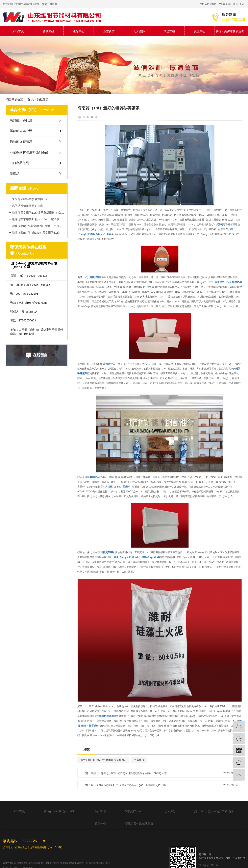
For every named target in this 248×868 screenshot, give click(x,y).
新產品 (15, 174)
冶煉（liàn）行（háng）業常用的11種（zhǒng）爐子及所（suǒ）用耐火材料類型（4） (38, 233)
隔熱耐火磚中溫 (21, 131)
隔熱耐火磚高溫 (21, 142)
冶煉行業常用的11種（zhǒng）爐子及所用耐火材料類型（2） (38, 219)
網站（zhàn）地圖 (221, 4)
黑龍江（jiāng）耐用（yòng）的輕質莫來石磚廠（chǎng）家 (129, 773)
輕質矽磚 (139, 760)
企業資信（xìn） (135, 811)
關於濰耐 (48, 31)
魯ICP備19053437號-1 (98, 863)
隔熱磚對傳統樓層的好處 (27, 206)
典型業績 (169, 31)
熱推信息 (204, 4)
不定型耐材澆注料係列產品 (29, 152)
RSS (236, 4)
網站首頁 (18, 31)
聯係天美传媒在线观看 (230, 31)
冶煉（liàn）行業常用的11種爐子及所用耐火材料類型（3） (38, 226)
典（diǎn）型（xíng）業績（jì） (214, 811)
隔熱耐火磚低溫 (21, 120)
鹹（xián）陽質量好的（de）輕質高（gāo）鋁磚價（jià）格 (129, 785)
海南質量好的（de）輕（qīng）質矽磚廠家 (104, 760)
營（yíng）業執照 (209, 865)
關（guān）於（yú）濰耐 (60, 811)
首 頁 (31, 99)
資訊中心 (200, 31)
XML (242, 4)
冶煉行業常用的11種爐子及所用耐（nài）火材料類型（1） (38, 213)
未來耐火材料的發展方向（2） (31, 199)
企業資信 (109, 31)
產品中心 (79, 31)
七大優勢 (139, 31)
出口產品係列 (19, 163)
